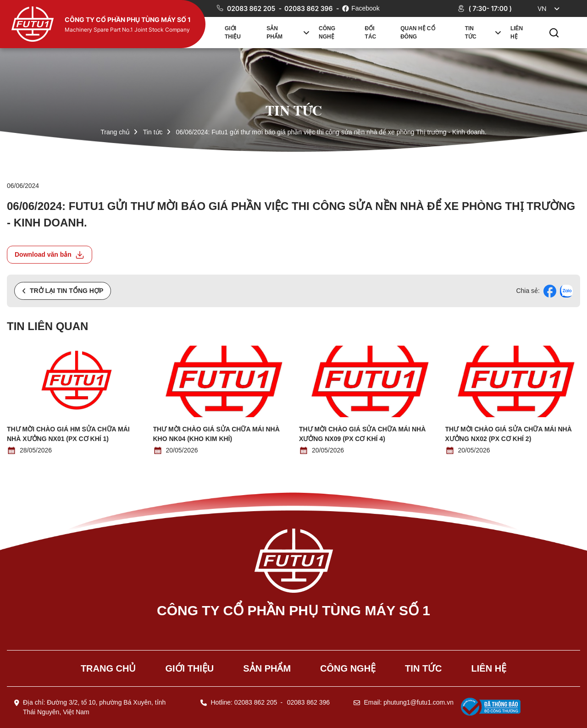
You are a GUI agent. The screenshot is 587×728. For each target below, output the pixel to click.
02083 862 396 (309, 8)
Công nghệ (327, 33)
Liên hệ (517, 33)
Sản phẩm (274, 33)
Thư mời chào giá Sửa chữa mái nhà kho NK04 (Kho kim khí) (216, 434)
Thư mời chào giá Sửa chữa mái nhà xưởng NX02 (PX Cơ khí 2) (509, 434)
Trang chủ (115, 132)
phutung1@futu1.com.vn (418, 702)
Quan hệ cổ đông (418, 33)
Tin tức (471, 33)
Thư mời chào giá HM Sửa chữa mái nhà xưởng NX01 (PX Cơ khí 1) (68, 434)
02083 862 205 (252, 8)
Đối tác (371, 33)
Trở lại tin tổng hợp (63, 291)
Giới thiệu (233, 33)
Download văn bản (50, 255)
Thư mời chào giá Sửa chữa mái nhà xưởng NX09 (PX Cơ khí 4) (362, 434)
